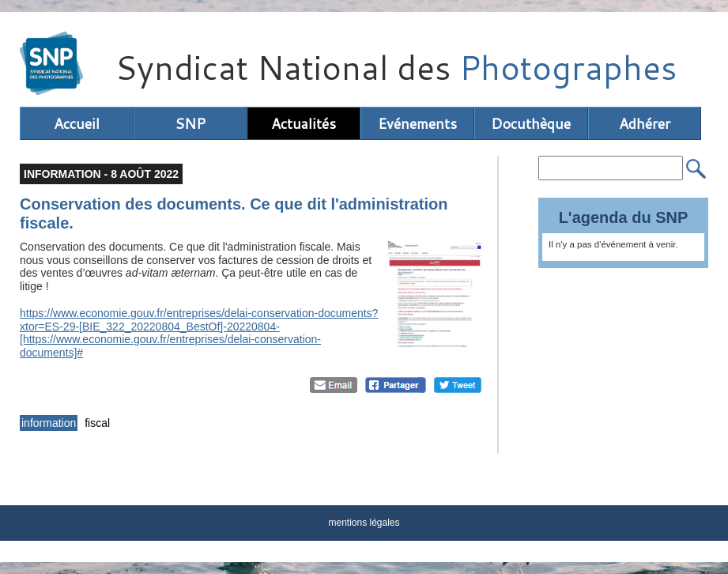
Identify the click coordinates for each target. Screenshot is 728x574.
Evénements (417, 123)
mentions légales (364, 523)
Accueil (77, 123)
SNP (190, 123)
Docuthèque (531, 123)
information (49, 423)
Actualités (304, 123)
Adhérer (645, 123)
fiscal (97, 423)
